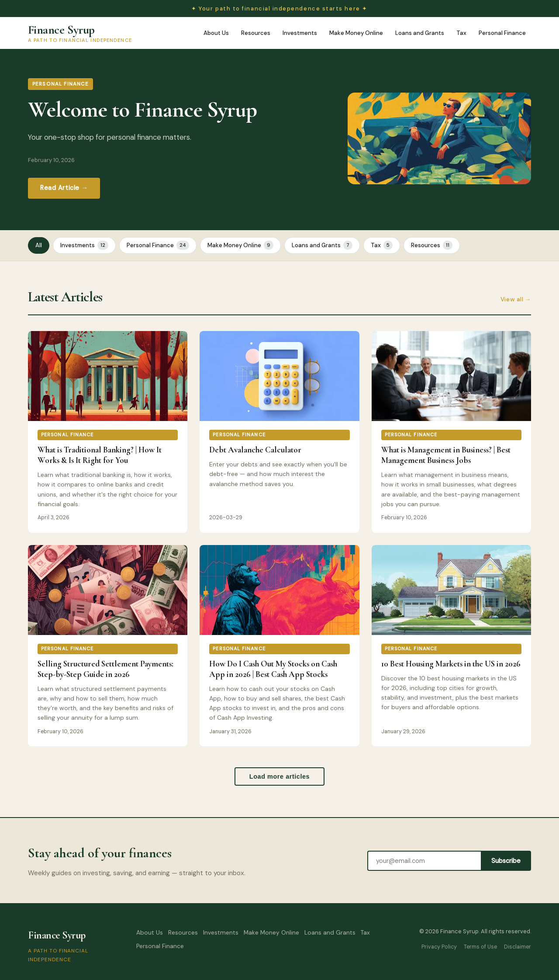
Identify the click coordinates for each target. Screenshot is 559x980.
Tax (461, 33)
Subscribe (506, 861)
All (39, 245)
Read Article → (64, 188)
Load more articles (279, 776)
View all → (516, 299)
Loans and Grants (420, 33)
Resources (256, 33)
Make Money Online (356, 33)
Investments (300, 33)
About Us (216, 33)
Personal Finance (502, 33)
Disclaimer (518, 947)
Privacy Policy (439, 947)
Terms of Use (480, 947)
